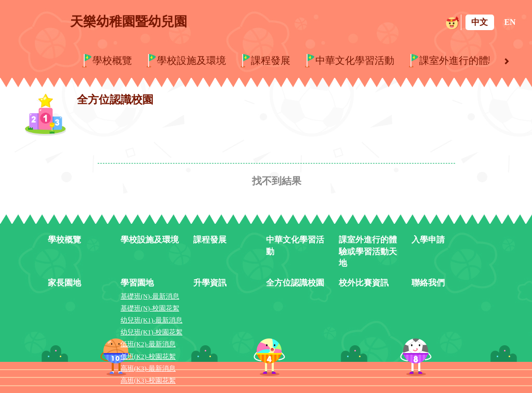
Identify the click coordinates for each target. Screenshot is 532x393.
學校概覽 (112, 60)
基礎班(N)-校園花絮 (150, 308)
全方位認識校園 (295, 283)
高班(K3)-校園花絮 (148, 381)
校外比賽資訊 (364, 283)
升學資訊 (210, 283)
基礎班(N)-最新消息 (150, 296)
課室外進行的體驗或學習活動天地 (368, 252)
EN (510, 22)
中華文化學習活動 (355, 60)
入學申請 (428, 240)
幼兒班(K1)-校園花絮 (151, 332)
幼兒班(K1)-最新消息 (151, 320)
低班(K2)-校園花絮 (148, 357)
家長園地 (64, 283)
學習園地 (137, 283)
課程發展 (271, 60)
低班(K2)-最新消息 (148, 344)
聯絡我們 (428, 283)
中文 (480, 22)
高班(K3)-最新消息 (148, 369)
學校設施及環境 (191, 60)
